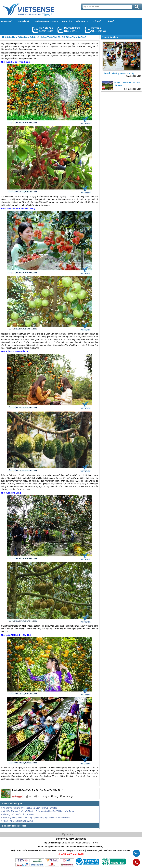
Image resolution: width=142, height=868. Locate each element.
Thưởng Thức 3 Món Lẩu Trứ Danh (18, 814)
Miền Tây (47, 53)
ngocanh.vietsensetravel (40, 31)
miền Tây (74, 56)
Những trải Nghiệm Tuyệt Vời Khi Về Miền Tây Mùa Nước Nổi (30, 808)
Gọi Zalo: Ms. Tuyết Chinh (61, 30)
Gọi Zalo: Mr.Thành (88, 30)
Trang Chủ (36, 9)
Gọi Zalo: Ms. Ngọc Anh (35, 30)
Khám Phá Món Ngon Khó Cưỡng (18, 821)
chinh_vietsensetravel (65, 31)
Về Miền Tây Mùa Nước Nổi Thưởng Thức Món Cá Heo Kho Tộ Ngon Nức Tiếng (38, 811)
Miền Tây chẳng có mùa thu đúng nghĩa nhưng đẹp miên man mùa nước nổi (36, 818)
